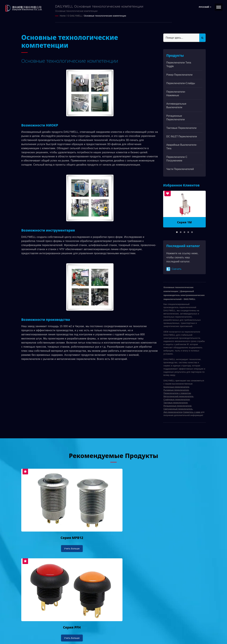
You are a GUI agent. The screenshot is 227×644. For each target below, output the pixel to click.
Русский (205, 7)
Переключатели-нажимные (176, 93)
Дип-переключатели (173, 412)
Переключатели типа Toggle (179, 64)
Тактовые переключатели (181, 128)
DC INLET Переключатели (182, 136)
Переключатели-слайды (181, 83)
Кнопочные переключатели (176, 387)
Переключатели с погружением (177, 159)
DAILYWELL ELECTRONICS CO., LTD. (61, 633)
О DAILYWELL (75, 16)
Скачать (174, 269)
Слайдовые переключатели (177, 399)
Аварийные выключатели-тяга (182, 146)
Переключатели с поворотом (177, 393)
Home (63, 16)
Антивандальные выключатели (176, 105)
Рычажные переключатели (176, 390)
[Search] (181, 38)
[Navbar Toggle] (219, 7)
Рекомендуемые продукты (113, 455)
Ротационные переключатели (176, 117)
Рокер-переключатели (179, 75)
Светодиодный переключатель (178, 409)
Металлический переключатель (178, 396)
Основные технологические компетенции (105, 16)
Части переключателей (180, 169)
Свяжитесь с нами (192, 412)
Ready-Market (51, 636)
